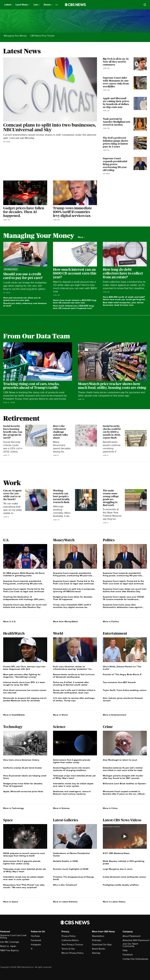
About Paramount (132, 936)
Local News (22, 5)
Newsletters (98, 936)
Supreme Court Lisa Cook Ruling (13, 937)
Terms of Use (68, 949)
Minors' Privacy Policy (73, 953)
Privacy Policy (69, 936)
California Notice (70, 940)
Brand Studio (99, 949)
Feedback (128, 955)
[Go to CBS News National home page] (75, 5)
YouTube (35, 936)
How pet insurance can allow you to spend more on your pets (22, 299)
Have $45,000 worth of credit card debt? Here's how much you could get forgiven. (124, 298)
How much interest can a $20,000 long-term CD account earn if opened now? (74, 307)
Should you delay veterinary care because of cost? (25, 304)
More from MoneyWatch (65, 621)
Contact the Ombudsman (135, 959)
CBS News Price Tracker (42, 36)
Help (125, 950)
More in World (60, 715)
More (81, 237)
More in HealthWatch (14, 715)
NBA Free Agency (10, 950)
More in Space (11, 902)
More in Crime (110, 808)
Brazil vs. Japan (8, 946)
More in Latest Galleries (65, 902)
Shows (48, 5)
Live (37, 5)
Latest (8, 5)
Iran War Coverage (10, 942)
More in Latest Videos (114, 902)
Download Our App (102, 945)
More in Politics (111, 621)
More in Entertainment (114, 715)
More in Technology (14, 808)
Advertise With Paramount (136, 940)
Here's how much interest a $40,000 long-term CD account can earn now (75, 301)
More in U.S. (10, 621)
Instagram (36, 945)
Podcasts (97, 940)
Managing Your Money (15, 36)
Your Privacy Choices (72, 945)
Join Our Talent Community (130, 945)
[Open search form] (145, 5)
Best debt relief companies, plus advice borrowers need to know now (123, 304)
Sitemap (96, 953)
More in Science (61, 808)
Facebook (36, 940)
